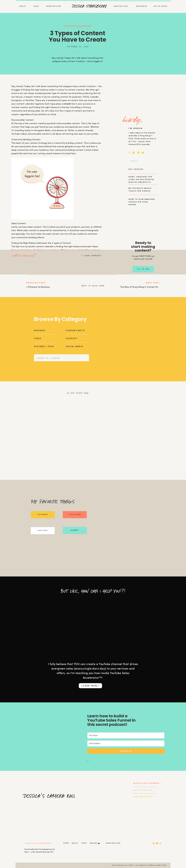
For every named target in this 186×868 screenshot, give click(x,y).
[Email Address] (126, 743)
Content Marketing (78, 26)
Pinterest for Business (39, 287)
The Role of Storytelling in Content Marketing (143, 287)
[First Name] (126, 735)
